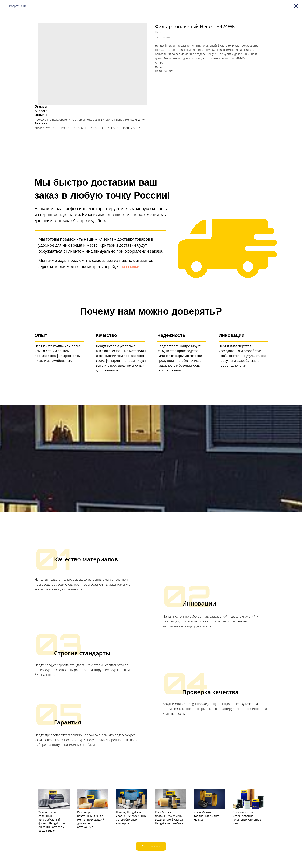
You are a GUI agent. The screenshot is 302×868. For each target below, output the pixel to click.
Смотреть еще (17, 6)
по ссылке (130, 266)
